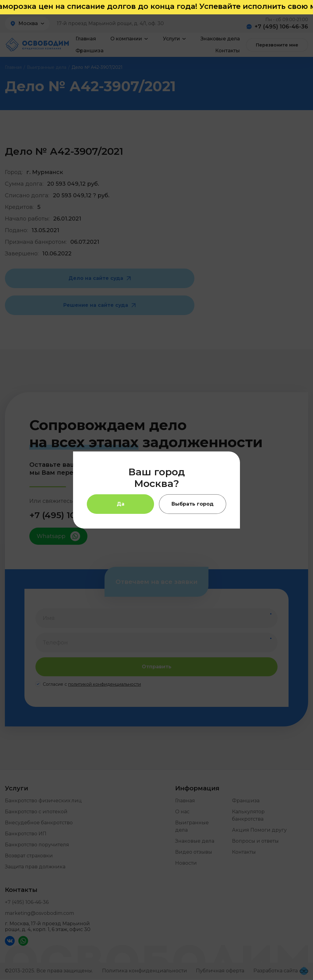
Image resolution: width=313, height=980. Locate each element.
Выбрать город (193, 504)
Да (121, 504)
